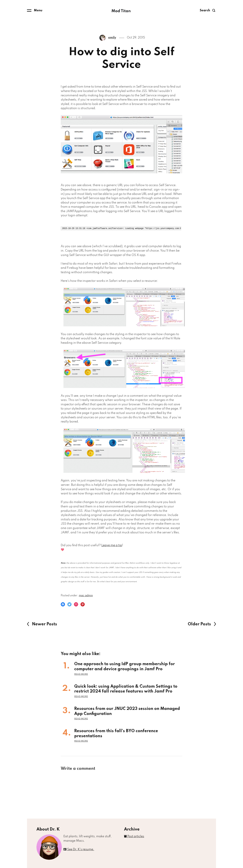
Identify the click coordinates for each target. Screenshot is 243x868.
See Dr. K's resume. (81, 849)
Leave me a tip (112, 545)
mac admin (86, 595)
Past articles (134, 836)
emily (112, 38)
